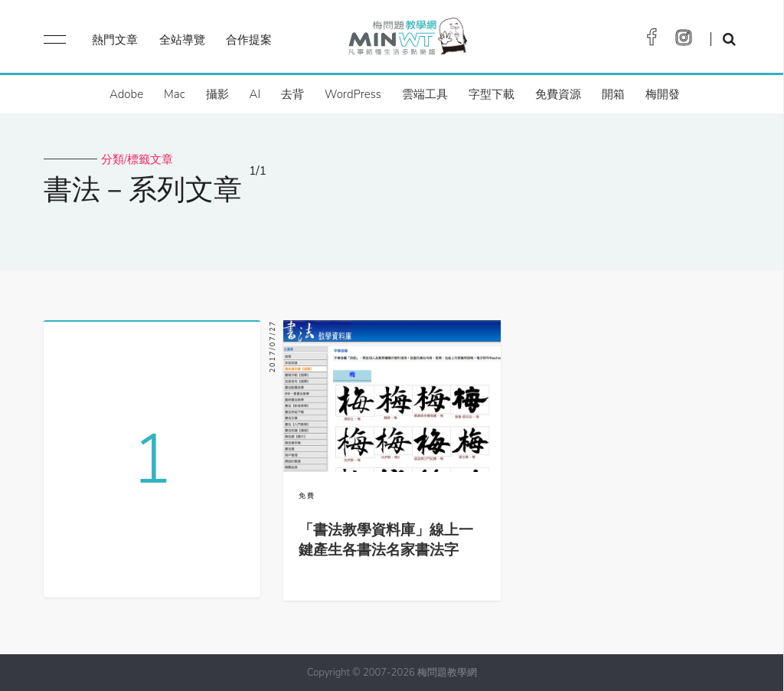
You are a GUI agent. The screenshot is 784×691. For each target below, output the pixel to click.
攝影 (217, 94)
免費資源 (558, 94)
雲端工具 (425, 94)
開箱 (613, 94)
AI (255, 94)
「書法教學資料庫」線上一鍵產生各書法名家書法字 (386, 540)
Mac (174, 94)
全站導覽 (182, 40)
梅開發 (663, 94)
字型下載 (492, 94)
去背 (292, 94)
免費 (307, 496)
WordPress (353, 94)
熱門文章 (115, 40)
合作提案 (249, 40)
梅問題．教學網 (407, 40)
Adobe (126, 94)
